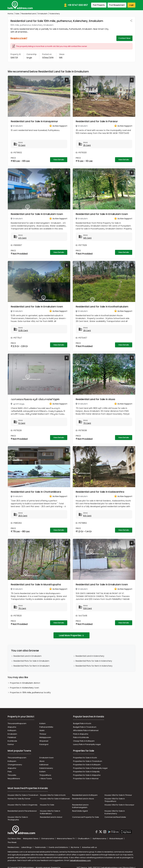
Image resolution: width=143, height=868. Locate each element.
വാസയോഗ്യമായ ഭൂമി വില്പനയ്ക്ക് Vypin (35, 399)
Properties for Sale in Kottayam (87, 765)
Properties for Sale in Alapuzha (87, 775)
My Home (75, 847)
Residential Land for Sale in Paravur (97, 121)
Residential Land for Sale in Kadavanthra (100, 492)
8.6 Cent (87, 516)
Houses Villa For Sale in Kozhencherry (115, 812)
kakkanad (44, 765)
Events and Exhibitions (59, 847)
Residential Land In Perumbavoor (22, 811)
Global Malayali (116, 839)
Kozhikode (12, 741)
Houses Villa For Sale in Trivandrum (23, 795)
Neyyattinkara (14, 779)
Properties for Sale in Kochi (85, 758)
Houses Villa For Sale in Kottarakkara (50, 812)
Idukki (42, 730)
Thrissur (43, 734)
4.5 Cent (22, 238)
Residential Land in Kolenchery (90, 656)
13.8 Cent (88, 608)
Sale (17, 14)
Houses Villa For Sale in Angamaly (23, 805)
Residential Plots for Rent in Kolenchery (94, 666)
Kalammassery (46, 768)
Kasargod (44, 744)
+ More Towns (46, 779)
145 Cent (87, 238)
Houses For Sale (47, 805)
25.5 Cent (23, 516)
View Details (59, 160)
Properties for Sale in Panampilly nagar (90, 768)
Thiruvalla (12, 775)
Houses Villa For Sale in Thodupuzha (18, 818)
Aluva (42, 761)
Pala (10, 772)
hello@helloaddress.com (80, 860)
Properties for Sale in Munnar (86, 779)
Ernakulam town (47, 758)
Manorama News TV (66, 839)
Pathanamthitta (46, 727)
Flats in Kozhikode (81, 737)
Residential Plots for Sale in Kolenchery (94, 661)
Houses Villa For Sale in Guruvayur (119, 805)
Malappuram (45, 737)
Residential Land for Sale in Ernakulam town (37, 214)
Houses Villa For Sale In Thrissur (118, 795)
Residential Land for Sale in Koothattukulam (102, 307)
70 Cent (87, 423)
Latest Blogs (27, 847)
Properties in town (24, 688)
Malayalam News (31, 839)
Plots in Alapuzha (81, 734)
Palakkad (12, 737)
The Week (12, 842)
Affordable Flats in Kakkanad (86, 730)
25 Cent (87, 145)
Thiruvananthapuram (17, 723)
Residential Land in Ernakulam (27, 656)
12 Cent (22, 423)
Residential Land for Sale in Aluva (95, 399)
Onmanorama (48, 839)
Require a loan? (19, 38)
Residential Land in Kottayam (85, 795)
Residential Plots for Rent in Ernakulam (32, 666)
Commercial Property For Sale (86, 817)
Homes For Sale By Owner (19, 799)
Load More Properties (71, 635)
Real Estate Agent (80, 811)
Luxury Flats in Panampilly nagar (87, 744)
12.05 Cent (23, 331)
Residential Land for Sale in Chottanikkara (36, 492)
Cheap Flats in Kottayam (84, 741)
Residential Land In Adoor (51, 817)
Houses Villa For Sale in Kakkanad (55, 799)
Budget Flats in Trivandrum (85, 727)
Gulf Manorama (100, 839)
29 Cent (87, 331)
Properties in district (25, 683)
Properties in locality (30, 693)
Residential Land (29, 14)
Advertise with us (89, 847)
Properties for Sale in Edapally (86, 772)
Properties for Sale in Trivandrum (88, 761)
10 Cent (22, 145)
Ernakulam (43, 14)
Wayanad (44, 741)
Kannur (11, 744)
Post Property (99, 5)
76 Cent (22, 608)
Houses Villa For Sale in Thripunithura (115, 800)
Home (10, 14)
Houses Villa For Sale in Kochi (53, 795)
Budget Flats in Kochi (82, 723)
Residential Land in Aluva (83, 799)
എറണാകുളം (19, 404)
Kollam (43, 723)
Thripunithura (45, 775)
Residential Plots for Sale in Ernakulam (31, 661)
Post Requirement (117, 5)
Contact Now (124, 38)
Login (131, 5)
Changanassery (15, 765)
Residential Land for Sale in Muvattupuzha (36, 584)
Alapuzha (12, 727)
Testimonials (40, 847)
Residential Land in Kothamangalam (80, 806)
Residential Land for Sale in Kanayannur (34, 121)
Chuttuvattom (84, 839)
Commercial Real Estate (115, 817)
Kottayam (12, 730)
